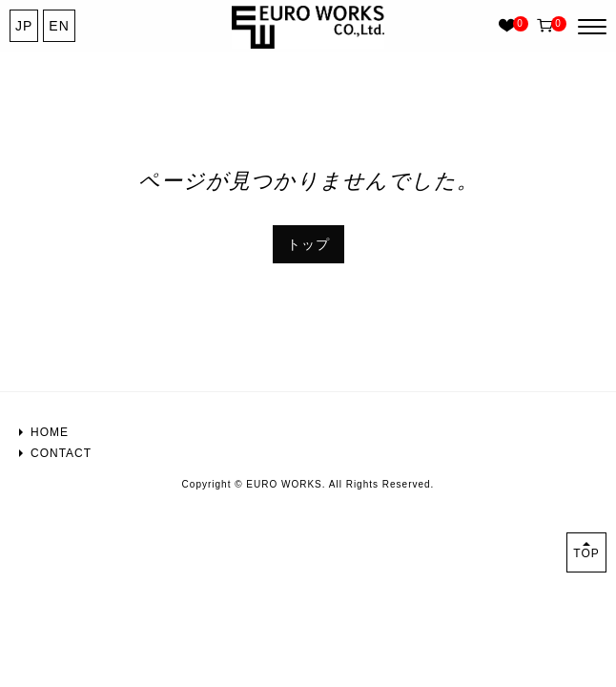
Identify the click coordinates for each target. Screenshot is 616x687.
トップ (308, 244)
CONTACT (61, 453)
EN (59, 26)
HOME (50, 432)
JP (24, 26)
